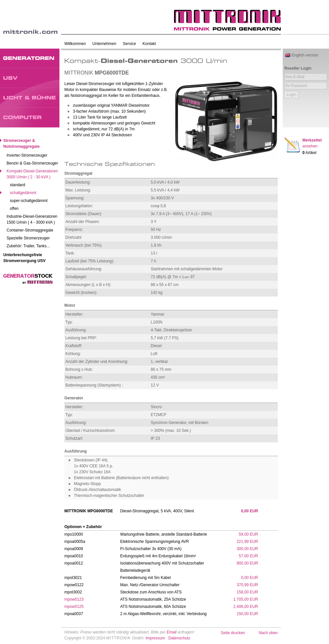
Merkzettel (312, 143)
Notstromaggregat (86, 96)
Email (171, 632)
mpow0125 (74, 607)
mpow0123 (74, 599)
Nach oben (268, 633)
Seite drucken (233, 633)
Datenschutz (179, 638)
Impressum (155, 638)
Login (291, 95)
